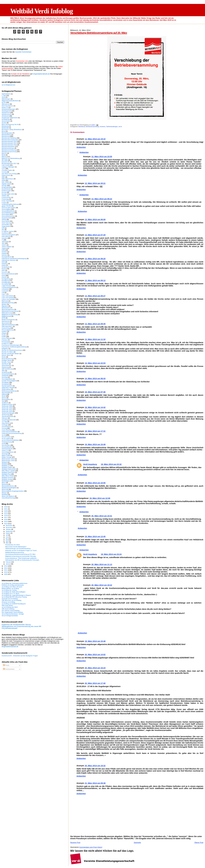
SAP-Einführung (7, 369)
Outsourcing (6, 328)
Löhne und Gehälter (8, 299)
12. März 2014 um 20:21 (95, 183)
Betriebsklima (6, 135)
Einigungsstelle (7, 187)
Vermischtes (6, 445)
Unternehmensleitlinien (9, 432)
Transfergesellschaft (9, 420)
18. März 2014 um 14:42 (95, 407)
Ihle (3, 230)
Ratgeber (5, 348)
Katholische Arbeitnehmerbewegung (14, 258)
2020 (6, 511)
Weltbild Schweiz (7, 477)
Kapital (4, 253)
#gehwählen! (6, 94)
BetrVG (4, 153)
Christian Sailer (7, 170)
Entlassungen (6, 191)
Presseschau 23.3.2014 (12, 545)
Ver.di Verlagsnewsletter (10, 616)
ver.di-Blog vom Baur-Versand (12, 587)
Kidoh (4, 265)
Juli (7, 535)
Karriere (4, 255)
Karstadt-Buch (7, 257)
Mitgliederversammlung (10, 314)
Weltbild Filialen (7, 467)
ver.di (120, 127)
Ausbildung (5, 119)
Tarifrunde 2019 (7, 411)
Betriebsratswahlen (8, 146)
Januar (8, 564)
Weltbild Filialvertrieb (9, 469)
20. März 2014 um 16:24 (95, 668)
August (8, 533)
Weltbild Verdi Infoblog (42, 11)
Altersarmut (6, 104)
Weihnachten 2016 (8, 460)
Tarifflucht (5, 403)
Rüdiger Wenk (7, 360)
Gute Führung (6, 223)
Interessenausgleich (8, 235)
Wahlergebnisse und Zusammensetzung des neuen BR (21, 626)
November (9, 527)
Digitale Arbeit (6, 184)
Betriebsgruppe (7, 133)
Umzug (4, 428)
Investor (4, 238)
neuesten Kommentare (23, 52)
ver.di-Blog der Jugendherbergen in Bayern (16, 595)
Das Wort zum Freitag (9, 174)
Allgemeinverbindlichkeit (10, 101)
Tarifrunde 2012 (7, 410)
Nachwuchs (6, 321)
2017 (6, 517)
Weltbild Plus (6, 474)
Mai (7, 539)
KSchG (4, 277)
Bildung (4, 157)
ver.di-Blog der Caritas (9, 590)
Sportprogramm (7, 386)
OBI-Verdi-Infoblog (8, 609)
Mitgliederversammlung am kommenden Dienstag (20, 556)
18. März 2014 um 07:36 (95, 392)
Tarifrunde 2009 (7, 406)
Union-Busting (7, 430)
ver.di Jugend (6, 438)
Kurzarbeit (5, 284)
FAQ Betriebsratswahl (9, 628)
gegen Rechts (6, 206)
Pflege (4, 333)
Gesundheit (6, 214)
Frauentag (5, 199)
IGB (3, 228)
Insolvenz (103, 127)
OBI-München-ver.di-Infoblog (12, 600)
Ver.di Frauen (6, 437)
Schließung (6, 372)
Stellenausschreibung (9, 391)
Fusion (4, 202)
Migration (5, 306)
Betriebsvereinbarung (9, 150)
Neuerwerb (5, 323)
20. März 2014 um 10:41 (102, 516)
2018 (3, 97)
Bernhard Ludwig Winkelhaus (12, 129)
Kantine (4, 252)
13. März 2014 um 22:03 (95, 363)
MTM (3, 318)
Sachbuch (5, 364)
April (7, 541)
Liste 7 (4, 294)
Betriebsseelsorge (8, 148)
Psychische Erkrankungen (11, 345)
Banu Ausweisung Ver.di (10, 124)
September (10, 531)
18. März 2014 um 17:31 (95, 431)
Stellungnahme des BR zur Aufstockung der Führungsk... (23, 560)
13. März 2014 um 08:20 (95, 259)
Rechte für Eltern (7, 352)
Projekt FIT (5, 343)
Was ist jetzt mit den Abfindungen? (16, 547)
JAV (3, 243)
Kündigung (5, 281)
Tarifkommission (7, 404)
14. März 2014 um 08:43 (95, 379)
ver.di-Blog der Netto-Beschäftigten (14, 592)
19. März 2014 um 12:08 (100, 498)
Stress (4, 398)
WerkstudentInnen (8, 486)
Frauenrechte (6, 197)
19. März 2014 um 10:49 (95, 444)
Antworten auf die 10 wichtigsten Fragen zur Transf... (21, 550)
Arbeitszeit (5, 116)
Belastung (5, 126)
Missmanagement (8, 309)
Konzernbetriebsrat (8, 274)
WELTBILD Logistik (8, 471)
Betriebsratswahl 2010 (9, 141)
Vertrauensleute (7, 449)
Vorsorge (5, 454)
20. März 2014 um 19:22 (102, 585)
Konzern (5, 272)
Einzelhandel (6, 189)
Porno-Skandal (7, 338)
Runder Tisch (6, 362)
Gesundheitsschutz (8, 216)
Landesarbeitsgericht (9, 287)
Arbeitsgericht (6, 111)
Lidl (3, 292)
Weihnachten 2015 (8, 459)
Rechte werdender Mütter (10, 354)
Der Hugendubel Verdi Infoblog (12, 612)
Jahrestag (5, 241)
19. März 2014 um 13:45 (95, 536)
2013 (6, 566)
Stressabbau (6, 399)
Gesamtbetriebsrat (8, 211)
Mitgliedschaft (6, 316)
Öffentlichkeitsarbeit (8, 325)
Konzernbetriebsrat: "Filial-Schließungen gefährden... (21, 558)
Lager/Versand (7, 286)
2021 (6, 509)
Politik (4, 337)
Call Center (6, 165)
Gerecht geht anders (9, 208)
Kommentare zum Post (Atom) (91, 847)
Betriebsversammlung (92, 127)
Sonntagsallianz (7, 379)
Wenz (4, 483)
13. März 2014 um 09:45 (95, 324)
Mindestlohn (6, 308)
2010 (6, 572)
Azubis (4, 123)
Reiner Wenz (6, 355)
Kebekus (5, 264)
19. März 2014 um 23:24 (111, 554)
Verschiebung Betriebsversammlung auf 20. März (99, 33)
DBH (3, 177)
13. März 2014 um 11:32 (95, 339)
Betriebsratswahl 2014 (9, 143)
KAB (3, 250)
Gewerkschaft (6, 218)
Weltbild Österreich (8, 472)
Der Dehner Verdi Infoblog (11, 610)
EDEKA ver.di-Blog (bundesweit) (13, 585)
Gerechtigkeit (6, 209)
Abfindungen (6, 99)
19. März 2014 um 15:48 (95, 641)
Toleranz (5, 418)
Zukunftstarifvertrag (8, 498)
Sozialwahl (5, 384)
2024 (6, 507)
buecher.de (5, 162)
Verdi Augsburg (90, 464)
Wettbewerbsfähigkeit (9, 488)
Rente (4, 357)
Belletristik (5, 128)
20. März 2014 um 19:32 (95, 766)
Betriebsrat (82, 127)
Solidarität (5, 376)
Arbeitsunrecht (7, 114)
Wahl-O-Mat (6, 455)
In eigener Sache (8, 231)
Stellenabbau (6, 389)
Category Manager (8, 167)
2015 (6, 521)
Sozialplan (5, 382)
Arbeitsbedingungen (8, 109)
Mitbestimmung (7, 313)
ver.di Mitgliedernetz (8, 85)
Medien (4, 304)
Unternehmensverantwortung (12, 433)
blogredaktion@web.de (41, 74)
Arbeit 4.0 (5, 107)
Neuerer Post (75, 842)
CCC (3, 168)
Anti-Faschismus (7, 106)
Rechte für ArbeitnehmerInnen (12, 350)
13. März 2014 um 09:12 (95, 280)
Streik (4, 396)
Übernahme (6, 423)
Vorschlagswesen (8, 452)
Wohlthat (5, 494)
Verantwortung (7, 442)
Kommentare (9, 669)
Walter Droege (7, 457)
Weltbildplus (6, 481)
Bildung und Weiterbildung (11, 158)
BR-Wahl (5, 160)
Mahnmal (5, 301)
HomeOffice (6, 225)
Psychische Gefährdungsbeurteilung (14, 347)
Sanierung (5, 367)
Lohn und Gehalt (7, 297)
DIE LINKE (5, 182)
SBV (3, 370)
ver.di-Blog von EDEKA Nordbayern (14, 604)
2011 (6, 570)
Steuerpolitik (6, 393)
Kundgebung (6, 279)
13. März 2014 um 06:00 (95, 219)
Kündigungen (6, 282)
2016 (6, 519)
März (8, 543)
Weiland (4, 462)
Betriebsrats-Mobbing (9, 138)
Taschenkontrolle (7, 416)
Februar (8, 562)
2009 (6, 574)
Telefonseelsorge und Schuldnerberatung (18, 549)
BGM (3, 155)
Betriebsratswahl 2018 (9, 145)
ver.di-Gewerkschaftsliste (10, 440)
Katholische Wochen (9, 260)
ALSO (4, 102)
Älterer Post (199, 842)
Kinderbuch (6, 267)
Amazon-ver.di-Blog (8, 602)
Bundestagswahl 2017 (9, 163)
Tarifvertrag (6, 415)
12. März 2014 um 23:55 (102, 157)
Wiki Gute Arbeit (7, 605)
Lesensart (5, 291)
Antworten (81, 147)
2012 (6, 568)
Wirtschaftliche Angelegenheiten (13, 491)
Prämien (5, 340)
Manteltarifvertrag (8, 303)
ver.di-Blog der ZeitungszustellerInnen (15, 583)
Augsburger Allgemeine (10, 118)
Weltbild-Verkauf (7, 479)
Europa (4, 192)
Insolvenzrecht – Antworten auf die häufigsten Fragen (20, 656)
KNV (3, 270)
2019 (6, 513)
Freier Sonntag (7, 201)
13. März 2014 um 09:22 (102, 199)
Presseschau (6, 342)
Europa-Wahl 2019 (8, 194)
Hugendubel (6, 226)
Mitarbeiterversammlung (10, 311)
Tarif (3, 401)
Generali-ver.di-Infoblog (10, 599)
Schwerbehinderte (8, 374)
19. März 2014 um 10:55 (95, 483)
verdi (3, 443)
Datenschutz (6, 175)
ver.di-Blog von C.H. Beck (10, 593)
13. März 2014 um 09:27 (95, 296)
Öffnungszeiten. (7, 326)
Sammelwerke (7, 365)
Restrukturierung (7, 359)
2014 (6, 524)
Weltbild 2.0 (6, 466)
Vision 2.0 (5, 450)
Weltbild (4, 464)
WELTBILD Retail (8, 476)
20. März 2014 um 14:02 (95, 655)
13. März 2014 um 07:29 (95, 235)
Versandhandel (7, 447)
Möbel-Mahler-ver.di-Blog (10, 588)
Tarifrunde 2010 (7, 408)
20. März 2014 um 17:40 (95, 683)
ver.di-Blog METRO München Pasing (14, 597)
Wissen (4, 493)
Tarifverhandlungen (112, 127)
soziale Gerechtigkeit (9, 381)
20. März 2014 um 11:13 (102, 564)
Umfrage (5, 425)
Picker (4, 335)
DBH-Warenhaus (7, 179)
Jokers (4, 245)
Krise (3, 275)
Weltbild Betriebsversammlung (15, 552)
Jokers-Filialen (7, 247)
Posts (6, 665)
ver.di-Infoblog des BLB (10, 607)
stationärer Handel (8, 387)
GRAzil (4, 219)
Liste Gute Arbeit (7, 296)
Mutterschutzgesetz (8, 320)
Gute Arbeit (6, 221)
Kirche (4, 269)
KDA (3, 262)
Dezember (9, 525)
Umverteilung (6, 426)
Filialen (4, 196)
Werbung (5, 484)
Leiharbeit (5, 289)
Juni (7, 537)
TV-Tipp (4, 421)
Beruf (4, 131)
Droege (4, 185)
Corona (4, 172)
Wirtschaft (5, 489)
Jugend (4, 248)
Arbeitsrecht (6, 112)
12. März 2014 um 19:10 (95, 139)
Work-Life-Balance (8, 496)
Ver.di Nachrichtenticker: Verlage (13, 614)
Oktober (9, 529)
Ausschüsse (6, 121)
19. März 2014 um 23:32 (111, 464)
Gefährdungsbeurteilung (10, 204)
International (6, 236)
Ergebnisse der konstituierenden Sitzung (16, 625)
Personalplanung (7, 330)
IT (2, 240)
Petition (4, 331)
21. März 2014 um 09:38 (95, 783)
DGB (3, 180)
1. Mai (4, 96)
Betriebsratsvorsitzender (10, 140)
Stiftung (4, 394)
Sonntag (5, 377)
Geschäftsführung (8, 213)
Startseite (137, 842)
